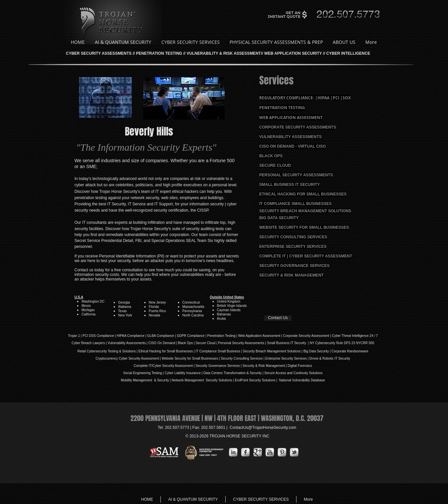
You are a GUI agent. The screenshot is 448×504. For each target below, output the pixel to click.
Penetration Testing (221, 336)
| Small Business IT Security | (287, 343)
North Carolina (193, 315)
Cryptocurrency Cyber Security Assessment (127, 358)
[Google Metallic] (258, 452)
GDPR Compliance (191, 336)
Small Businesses (180, 351)
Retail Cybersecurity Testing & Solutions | (108, 351)
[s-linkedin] (233, 452)
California (89, 314)
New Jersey (157, 302)
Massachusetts (194, 307)
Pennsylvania (192, 311)
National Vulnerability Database (301, 380)
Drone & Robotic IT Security (330, 358)
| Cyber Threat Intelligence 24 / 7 (353, 336)
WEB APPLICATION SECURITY (293, 53)
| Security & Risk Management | (263, 366)
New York (125, 315)
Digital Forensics (300, 366)
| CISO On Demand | (162, 343)
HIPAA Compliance (130, 336)
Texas (123, 311)
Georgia (125, 302)
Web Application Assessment (259, 336)
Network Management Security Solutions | (203, 380)
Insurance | (195, 373)
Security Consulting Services (242, 358)
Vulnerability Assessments (127, 343)
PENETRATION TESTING (159, 53)
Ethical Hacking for (152, 351)
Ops (190, 343)
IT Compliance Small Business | (219, 351)
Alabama (125, 307)
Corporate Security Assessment (306, 336)
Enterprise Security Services (286, 358)
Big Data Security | (317, 351)
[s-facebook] (245, 452)
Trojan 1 (74, 336)
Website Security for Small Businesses (190, 358)
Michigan (88, 310)
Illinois (86, 306)
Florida (154, 307)
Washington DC (93, 301)
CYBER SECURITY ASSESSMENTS (99, 53)
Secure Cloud (206, 343)
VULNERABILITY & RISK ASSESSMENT (224, 53)
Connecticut (191, 302)
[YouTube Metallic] (270, 452)
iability (181, 373)
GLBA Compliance (161, 336)
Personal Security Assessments (241, 343)
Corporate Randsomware (350, 351)
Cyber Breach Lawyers (88, 343)
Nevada (154, 315)
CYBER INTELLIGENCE (348, 53)
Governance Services (224, 366)
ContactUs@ (263, 428)
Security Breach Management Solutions (272, 351)
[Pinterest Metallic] (282, 452)
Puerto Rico (157, 311)
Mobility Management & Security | (146, 380)
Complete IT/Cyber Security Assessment (163, 366)
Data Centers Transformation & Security (233, 373)
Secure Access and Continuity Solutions (293, 373)
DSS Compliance (101, 336)
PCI (85, 336)
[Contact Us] (278, 318)
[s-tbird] (294, 452)
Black (182, 343)
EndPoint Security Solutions (255, 380)
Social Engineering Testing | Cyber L (150, 373)
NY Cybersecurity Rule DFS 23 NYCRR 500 (342, 343)
